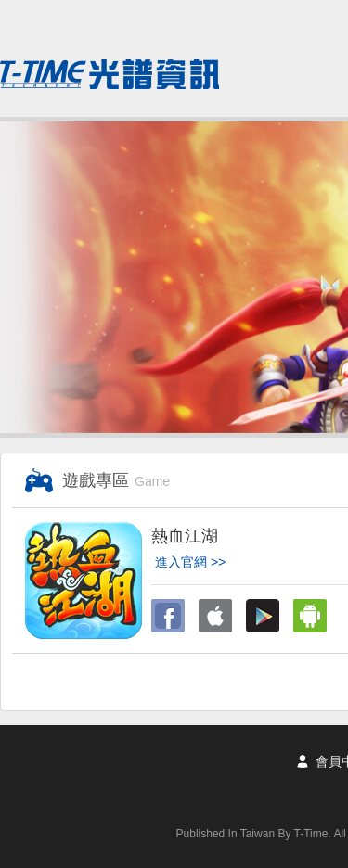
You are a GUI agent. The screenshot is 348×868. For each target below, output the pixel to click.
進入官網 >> (190, 562)
